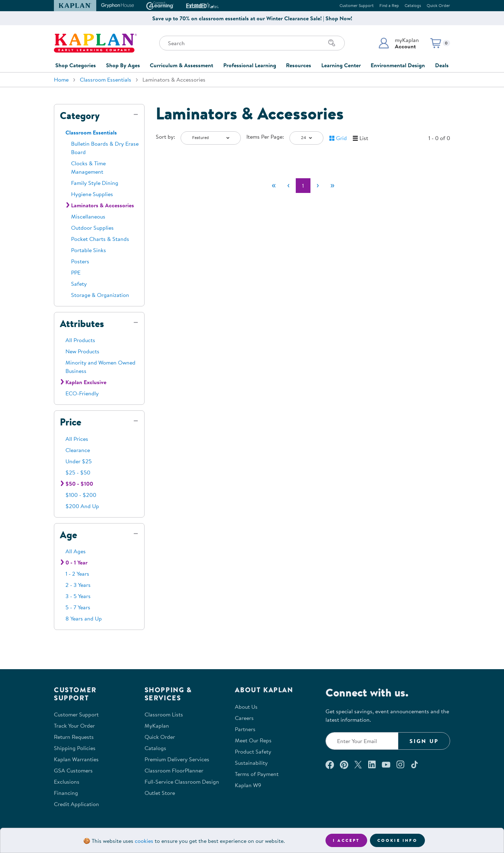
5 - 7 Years (78, 607)
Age (68, 535)
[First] (274, 186)
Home (61, 79)
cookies (144, 841)
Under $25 (79, 461)
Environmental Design (398, 65)
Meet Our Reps (253, 740)
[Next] (318, 186)
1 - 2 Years (77, 574)
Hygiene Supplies (92, 194)
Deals (442, 65)
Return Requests (74, 737)
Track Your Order (74, 726)
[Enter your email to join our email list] (362, 741)
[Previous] (288, 186)
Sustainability (251, 763)
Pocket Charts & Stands (100, 239)
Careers (244, 718)
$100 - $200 (81, 495)
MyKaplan (157, 726)
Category (80, 116)
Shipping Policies (75, 748)
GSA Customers (73, 770)
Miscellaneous (88, 216)
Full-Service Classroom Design (182, 782)
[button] (398, 43)
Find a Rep (389, 5)
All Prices (77, 439)
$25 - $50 (78, 472)
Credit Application (76, 804)
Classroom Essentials (106, 79)
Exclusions (67, 782)
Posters (80, 261)
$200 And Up (82, 506)
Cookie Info (397, 840)
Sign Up (424, 741)
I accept (346, 840)
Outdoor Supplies (92, 228)
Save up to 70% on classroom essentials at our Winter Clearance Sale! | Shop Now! (252, 18)
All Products (80, 340)
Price (71, 422)
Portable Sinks (89, 250)
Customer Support (357, 5)
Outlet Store (160, 793)
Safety (79, 284)
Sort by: (165, 137)
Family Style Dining (95, 183)
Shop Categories (76, 65)
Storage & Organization (100, 295)
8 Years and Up (84, 618)
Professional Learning (250, 65)
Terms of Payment (257, 774)
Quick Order (438, 5)
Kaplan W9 (248, 785)
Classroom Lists (164, 714)
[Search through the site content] (252, 43)
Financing (66, 793)
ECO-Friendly (82, 393)
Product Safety (253, 751)
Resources (299, 65)
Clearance (78, 450)
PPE (76, 272)
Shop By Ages (123, 65)
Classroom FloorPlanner (174, 770)
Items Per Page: (265, 137)
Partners (245, 729)
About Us (246, 707)
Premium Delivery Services (177, 759)
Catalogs (413, 5)
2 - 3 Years (78, 585)
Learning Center (341, 65)
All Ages (76, 551)
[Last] (332, 186)
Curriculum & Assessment (181, 65)
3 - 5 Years (78, 596)
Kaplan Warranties (76, 759)
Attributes (82, 324)
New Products (82, 351)
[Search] (332, 43)
